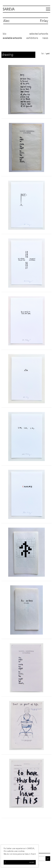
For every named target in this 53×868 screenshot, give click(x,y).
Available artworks (12, 38)
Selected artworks (39, 34)
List (43, 54)
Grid (48, 54)
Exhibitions (32, 38)
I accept (20, 862)
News (45, 38)
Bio (5, 34)
